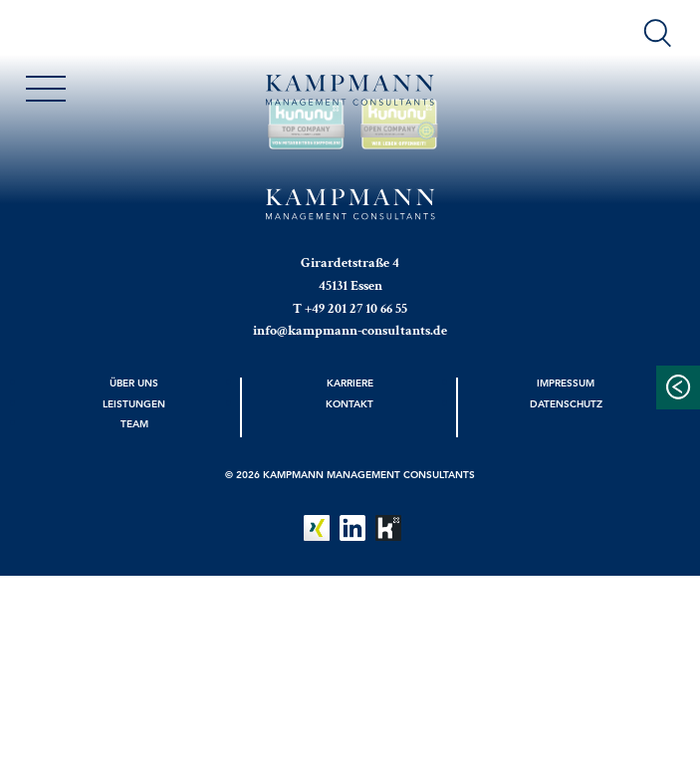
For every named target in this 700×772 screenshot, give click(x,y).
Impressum (566, 383)
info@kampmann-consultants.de (350, 331)
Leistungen (134, 403)
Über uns (134, 383)
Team (134, 423)
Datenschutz (566, 403)
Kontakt (350, 403)
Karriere (350, 383)
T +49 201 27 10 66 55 (350, 309)
